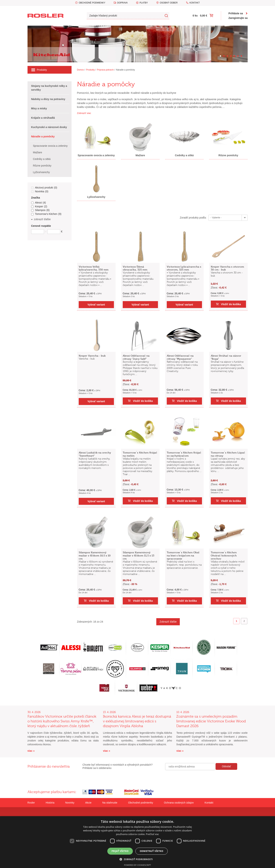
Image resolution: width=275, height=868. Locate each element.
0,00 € (204, 16)
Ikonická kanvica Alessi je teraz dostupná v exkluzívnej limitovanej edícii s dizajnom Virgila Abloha (137, 721)
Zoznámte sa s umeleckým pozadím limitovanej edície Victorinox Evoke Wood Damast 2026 (211, 721)
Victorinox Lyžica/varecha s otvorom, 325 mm (184, 268)
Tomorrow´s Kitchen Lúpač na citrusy (228, 454)
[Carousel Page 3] (227, 56)
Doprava (122, 3)
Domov (81, 70)
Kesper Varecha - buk (92, 356)
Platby (144, 3)
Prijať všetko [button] (120, 851)
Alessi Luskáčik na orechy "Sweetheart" (95, 454)
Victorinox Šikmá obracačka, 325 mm (135, 268)
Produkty (39, 70)
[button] (137, 859)
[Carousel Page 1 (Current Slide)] (220, 56)
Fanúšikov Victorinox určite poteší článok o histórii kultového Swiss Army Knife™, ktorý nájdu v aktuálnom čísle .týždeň (62, 721)
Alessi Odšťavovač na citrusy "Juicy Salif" (136, 357)
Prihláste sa (236, 13)
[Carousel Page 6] (238, 56)
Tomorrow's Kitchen (46, 214)
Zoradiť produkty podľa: (193, 218)
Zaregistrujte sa (238, 18)
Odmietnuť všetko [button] (152, 851)
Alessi (39, 203)
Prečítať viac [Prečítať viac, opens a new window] (152, 834)
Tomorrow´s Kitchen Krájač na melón (140, 454)
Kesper (39, 207)
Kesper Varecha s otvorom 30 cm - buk (227, 268)
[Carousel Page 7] (241, 56)
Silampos (40, 210)
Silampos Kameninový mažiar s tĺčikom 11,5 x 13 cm (139, 555)
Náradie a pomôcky (125, 70)
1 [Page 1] (236, 621)
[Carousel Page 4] (231, 56)
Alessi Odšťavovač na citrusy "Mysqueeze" (180, 357)
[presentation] (193, 778)
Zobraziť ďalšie (168, 622)
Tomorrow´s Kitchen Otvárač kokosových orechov (224, 555)
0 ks (195, 16)
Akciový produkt (44, 188)
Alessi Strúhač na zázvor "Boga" (226, 357)
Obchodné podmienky (92, 3)
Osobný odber (169, 3)
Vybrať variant (96, 305)
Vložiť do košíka (231, 304)
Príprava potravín (105, 70)
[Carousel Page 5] (234, 56)
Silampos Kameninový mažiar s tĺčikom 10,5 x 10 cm (95, 555)
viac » (31, 751)
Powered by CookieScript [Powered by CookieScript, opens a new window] (137, 865)
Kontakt (195, 3)
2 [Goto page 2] (244, 621)
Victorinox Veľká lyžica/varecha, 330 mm (94, 268)
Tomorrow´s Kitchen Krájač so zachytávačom (184, 454)
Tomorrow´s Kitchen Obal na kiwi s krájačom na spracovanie (183, 555)
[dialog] (137, 842)
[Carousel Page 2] (224, 56)
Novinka (40, 192)
